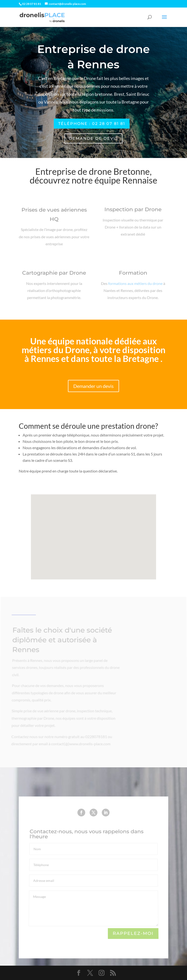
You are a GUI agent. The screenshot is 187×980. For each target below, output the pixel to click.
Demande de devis (93, 138)
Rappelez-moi (133, 933)
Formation (133, 275)
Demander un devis (93, 386)
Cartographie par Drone (54, 275)
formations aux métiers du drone (135, 285)
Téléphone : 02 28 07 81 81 (92, 124)
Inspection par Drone (133, 212)
